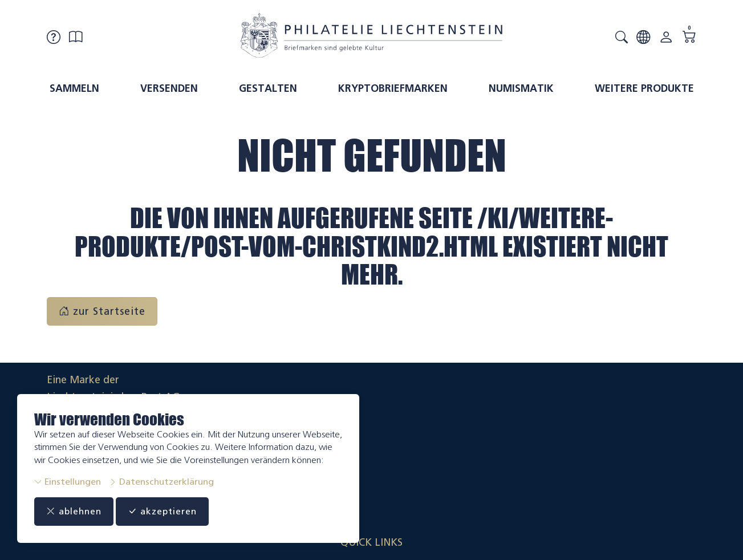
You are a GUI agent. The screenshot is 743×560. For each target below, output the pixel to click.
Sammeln (74, 88)
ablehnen (77, 512)
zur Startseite (102, 311)
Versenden (169, 88)
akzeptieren (173, 512)
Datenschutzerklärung (161, 482)
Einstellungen (68, 482)
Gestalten (268, 88)
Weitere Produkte (644, 88)
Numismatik (521, 88)
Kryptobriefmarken (393, 88)
